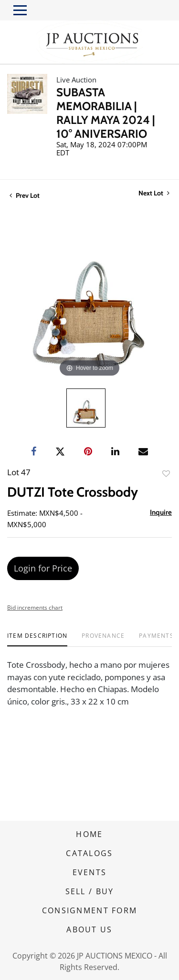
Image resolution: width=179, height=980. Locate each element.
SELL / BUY (90, 891)
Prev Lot (25, 195)
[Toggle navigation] (20, 10)
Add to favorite (166, 474)
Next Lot (154, 193)
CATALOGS (89, 853)
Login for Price (43, 568)
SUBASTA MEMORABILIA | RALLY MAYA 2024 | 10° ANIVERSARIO (105, 113)
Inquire (161, 512)
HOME (89, 834)
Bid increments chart (35, 607)
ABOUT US (89, 929)
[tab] (37, 639)
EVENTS (90, 872)
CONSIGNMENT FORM (90, 910)
